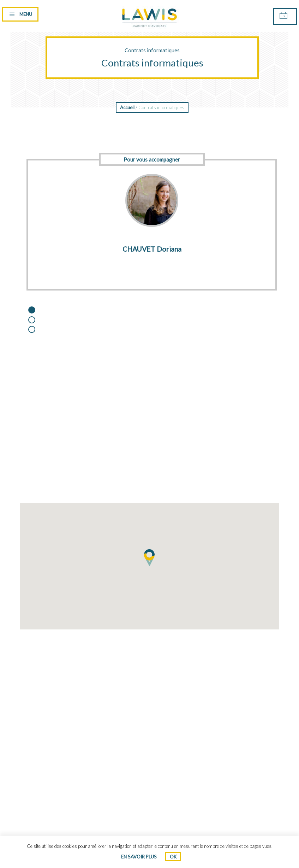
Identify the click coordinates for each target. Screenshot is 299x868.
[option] (152, 218)
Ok (173, 857)
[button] (150, 558)
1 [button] (38, 311)
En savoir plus (139, 857)
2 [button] (38, 321)
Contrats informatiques (152, 50)
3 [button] (38, 330)
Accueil (127, 107)
